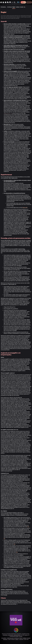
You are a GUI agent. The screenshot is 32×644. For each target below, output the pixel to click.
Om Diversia (10, 7)
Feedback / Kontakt (26, 638)
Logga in (23, 2)
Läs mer (21, 636)
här (28, 527)
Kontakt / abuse (23, 7)
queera (26, 635)
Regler (14, 8)
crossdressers (11, 635)
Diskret (17, 639)
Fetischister (5, 635)
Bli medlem (29, 2)
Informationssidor (4, 7)
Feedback (18, 7)
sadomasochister (17, 635)
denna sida (25, 207)
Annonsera (5, 639)
